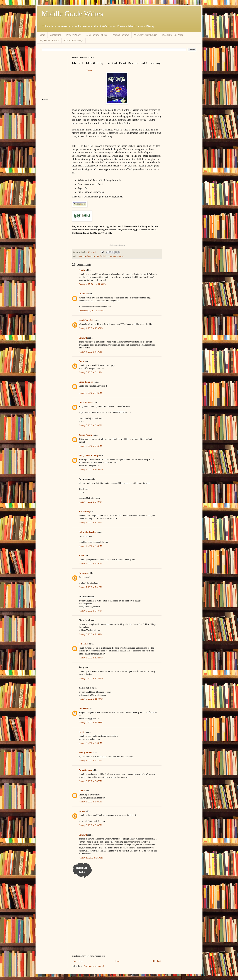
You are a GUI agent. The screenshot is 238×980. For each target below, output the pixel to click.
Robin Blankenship (88, 532)
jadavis (82, 791)
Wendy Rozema (86, 753)
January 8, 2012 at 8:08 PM (90, 802)
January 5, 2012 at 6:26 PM (90, 393)
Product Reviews (121, 35)
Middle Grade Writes (72, 14)
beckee (82, 811)
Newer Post (78, 961)
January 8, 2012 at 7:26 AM (91, 634)
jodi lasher (84, 644)
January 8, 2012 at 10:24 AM (91, 658)
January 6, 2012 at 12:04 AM (91, 470)
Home (117, 961)
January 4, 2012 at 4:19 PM (90, 352)
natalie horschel (86, 320)
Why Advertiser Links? (145, 35)
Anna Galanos (85, 770)
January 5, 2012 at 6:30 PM (90, 425)
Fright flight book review (107, 256)
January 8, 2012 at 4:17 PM (90, 761)
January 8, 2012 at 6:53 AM (91, 611)
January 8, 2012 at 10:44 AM (91, 678)
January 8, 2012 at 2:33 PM (90, 743)
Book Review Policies (97, 35)
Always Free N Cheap (89, 455)
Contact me (56, 35)
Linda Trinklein (86, 382)
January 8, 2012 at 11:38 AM (91, 699)
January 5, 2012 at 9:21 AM (91, 372)
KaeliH (82, 732)
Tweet (89, 70)
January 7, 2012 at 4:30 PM (90, 564)
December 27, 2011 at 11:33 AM (93, 284)
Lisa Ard (121, 256)
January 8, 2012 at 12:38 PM (91, 722)
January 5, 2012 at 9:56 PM (90, 446)
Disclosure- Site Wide (173, 35)
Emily (82, 361)
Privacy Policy (73, 35)
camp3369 (83, 708)
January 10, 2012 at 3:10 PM (91, 858)
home (42, 35)
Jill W (82, 556)
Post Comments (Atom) (94, 966)
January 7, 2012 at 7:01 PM (90, 587)
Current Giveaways (74, 40)
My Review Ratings (49, 40)
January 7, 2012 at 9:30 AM (91, 502)
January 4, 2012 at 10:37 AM (91, 328)
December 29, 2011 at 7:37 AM (92, 311)
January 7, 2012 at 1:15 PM (90, 523)
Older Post (156, 961)
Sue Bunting (84, 511)
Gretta (82, 270)
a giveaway (117, 245)
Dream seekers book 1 (88, 256)
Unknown (83, 294)
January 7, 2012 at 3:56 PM (90, 546)
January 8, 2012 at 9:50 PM (90, 825)
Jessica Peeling (85, 435)
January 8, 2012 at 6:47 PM (90, 781)
